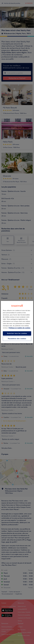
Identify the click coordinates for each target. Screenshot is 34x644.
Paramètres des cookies (17, 339)
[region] (17, 322)
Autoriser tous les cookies (17, 333)
